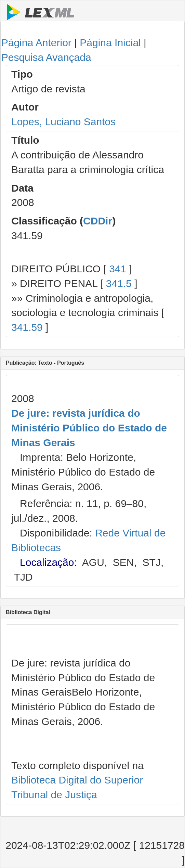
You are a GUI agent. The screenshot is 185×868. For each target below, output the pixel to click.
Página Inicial (110, 43)
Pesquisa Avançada (46, 57)
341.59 (27, 327)
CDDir (98, 221)
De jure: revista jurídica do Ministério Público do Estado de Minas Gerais (89, 428)
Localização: (48, 562)
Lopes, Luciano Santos (63, 122)
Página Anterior (36, 43)
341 (118, 269)
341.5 (119, 283)
